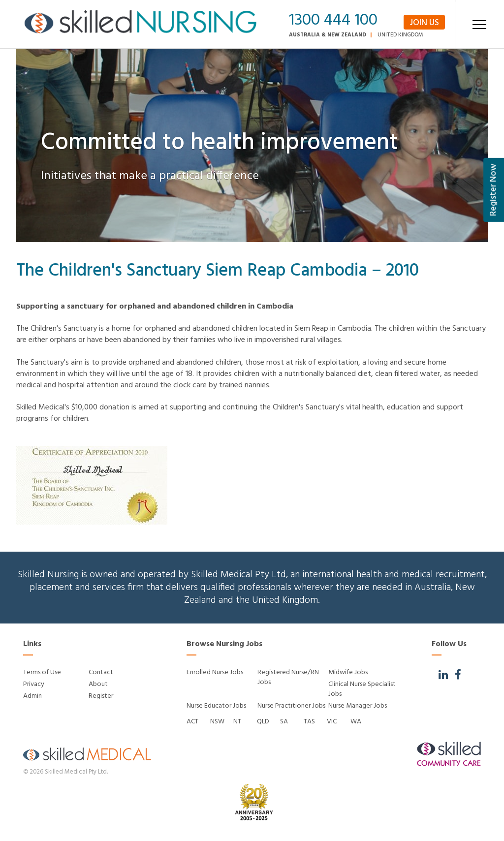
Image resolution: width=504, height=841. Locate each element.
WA (356, 722)
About (98, 684)
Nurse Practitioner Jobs (291, 706)
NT (237, 722)
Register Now (493, 190)
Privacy (34, 684)
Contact (101, 672)
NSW (217, 722)
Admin (32, 696)
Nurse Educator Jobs (216, 706)
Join (424, 23)
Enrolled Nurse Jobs (215, 672)
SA (284, 722)
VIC (332, 722)
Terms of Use (42, 672)
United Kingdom (400, 35)
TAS (309, 722)
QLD (263, 722)
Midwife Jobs (348, 672)
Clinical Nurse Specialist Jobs (362, 689)
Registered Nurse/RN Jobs (288, 677)
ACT (192, 722)
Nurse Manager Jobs (358, 706)
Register (101, 696)
